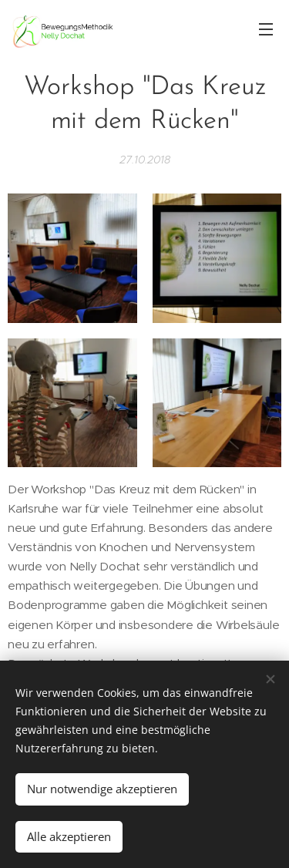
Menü (266, 29)
